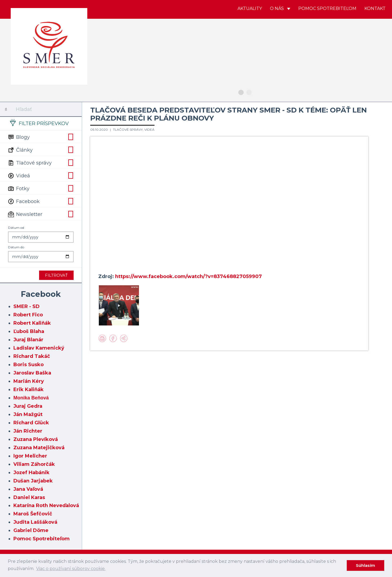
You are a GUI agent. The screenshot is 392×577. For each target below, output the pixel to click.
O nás (280, 8)
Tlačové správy (41, 162)
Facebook (41, 201)
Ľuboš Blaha (29, 331)
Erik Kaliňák (29, 389)
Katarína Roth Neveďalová (46, 505)
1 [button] (241, 92)
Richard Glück (31, 423)
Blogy (41, 137)
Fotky (41, 188)
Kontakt (375, 8)
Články (41, 149)
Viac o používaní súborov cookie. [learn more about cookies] (71, 569)
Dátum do (16, 247)
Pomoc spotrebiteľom (327, 8)
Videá (41, 175)
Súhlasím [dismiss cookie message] (365, 565)
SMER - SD (27, 306)
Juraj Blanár (28, 340)
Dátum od (16, 228)
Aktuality (250, 8)
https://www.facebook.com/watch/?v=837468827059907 (189, 276)
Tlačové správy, (129, 130)
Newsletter (41, 214)
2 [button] (249, 92)
